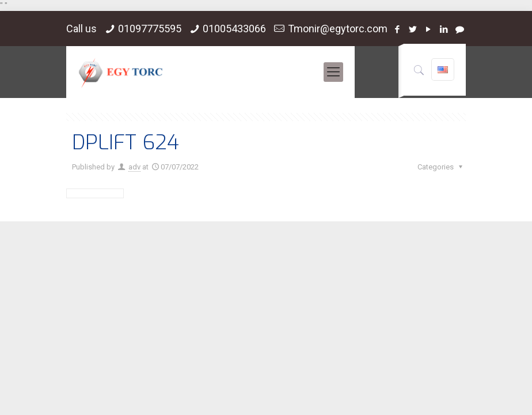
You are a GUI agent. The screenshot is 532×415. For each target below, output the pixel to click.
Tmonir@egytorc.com (338, 29)
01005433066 (234, 29)
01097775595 (150, 29)
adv (134, 167)
